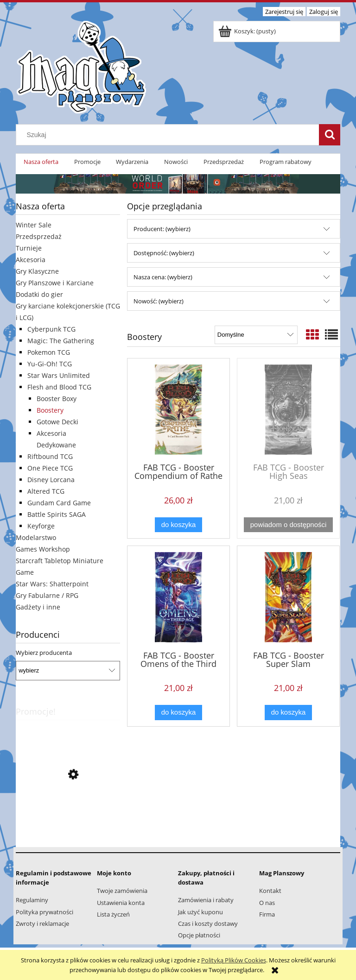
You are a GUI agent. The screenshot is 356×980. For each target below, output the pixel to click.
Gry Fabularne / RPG (47, 595)
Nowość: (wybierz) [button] (159, 301)
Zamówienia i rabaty (206, 900)
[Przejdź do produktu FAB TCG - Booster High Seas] (288, 410)
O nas (267, 903)
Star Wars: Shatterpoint (52, 584)
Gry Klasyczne (37, 271)
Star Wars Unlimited (59, 375)
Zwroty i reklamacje (42, 923)
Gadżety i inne (38, 607)
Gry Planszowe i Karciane (55, 283)
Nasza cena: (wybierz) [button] (163, 277)
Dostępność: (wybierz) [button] (164, 253)
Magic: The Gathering (61, 341)
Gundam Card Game (59, 503)
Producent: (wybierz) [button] (162, 229)
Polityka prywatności (44, 912)
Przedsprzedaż (39, 236)
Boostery (50, 410)
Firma (267, 914)
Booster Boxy (57, 399)
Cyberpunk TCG (51, 329)
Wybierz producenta (44, 653)
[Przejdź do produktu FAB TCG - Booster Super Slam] (288, 597)
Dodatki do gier (39, 294)
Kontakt (270, 891)
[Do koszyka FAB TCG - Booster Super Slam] (288, 713)
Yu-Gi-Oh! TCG (50, 364)
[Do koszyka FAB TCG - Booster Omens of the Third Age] (178, 713)
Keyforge (41, 526)
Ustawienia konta (121, 903)
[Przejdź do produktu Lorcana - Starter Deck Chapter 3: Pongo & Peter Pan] (68, 816)
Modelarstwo (36, 537)
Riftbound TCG (50, 456)
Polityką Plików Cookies (234, 960)
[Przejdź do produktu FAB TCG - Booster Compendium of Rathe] (178, 410)
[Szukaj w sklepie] (170, 135)
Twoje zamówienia (122, 891)
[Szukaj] (330, 135)
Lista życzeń (113, 914)
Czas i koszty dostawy (208, 923)
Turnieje (29, 248)
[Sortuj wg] (256, 335)
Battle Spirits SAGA (57, 514)
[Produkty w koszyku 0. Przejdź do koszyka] (248, 31)
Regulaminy (32, 900)
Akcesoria (31, 260)
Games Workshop (43, 549)
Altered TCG (46, 491)
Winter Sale (34, 225)
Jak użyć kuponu (200, 912)
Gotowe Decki (57, 422)
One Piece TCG (50, 468)
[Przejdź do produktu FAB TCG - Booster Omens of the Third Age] (178, 597)
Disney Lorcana (51, 480)
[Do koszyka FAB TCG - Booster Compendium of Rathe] (178, 525)
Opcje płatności (199, 935)
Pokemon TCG (49, 352)
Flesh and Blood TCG (59, 387)
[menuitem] (41, 162)
